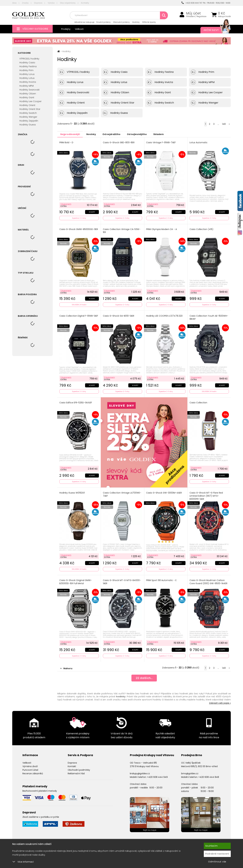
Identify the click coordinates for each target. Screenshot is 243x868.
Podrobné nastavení (217, 854)
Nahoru (66, 666)
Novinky (95, 134)
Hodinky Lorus (27, 74)
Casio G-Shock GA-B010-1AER (119, 315)
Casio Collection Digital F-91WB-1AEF (79, 315)
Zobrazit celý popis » (220, 701)
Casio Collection (199, 401)
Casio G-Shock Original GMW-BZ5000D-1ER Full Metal (76, 580)
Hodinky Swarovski (29, 90)
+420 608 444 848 (209, 774)
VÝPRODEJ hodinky (29, 59)
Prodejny (66, 29)
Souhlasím (212, 846)
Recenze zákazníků (33, 771)
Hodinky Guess (28, 125)
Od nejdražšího (117, 134)
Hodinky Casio (27, 63)
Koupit (92, 211)
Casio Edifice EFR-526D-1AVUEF (76, 401)
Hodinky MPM (27, 86)
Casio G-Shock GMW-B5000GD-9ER (79, 229)
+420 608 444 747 (192, 3)
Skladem (169, 134)
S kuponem (66, 203)
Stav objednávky (68, 3)
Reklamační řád (76, 771)
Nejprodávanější (71, 134)
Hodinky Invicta (28, 82)
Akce (14, 3)
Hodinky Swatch (28, 113)
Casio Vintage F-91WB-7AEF (161, 142)
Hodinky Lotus (27, 78)
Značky (25, 3)
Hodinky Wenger (28, 117)
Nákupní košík (224, 16)
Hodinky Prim (26, 70)
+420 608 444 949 (157, 774)
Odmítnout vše (217, 862)
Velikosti (79, 29)
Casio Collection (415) (202, 229)
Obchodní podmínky (79, 767)
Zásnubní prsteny (121, 22)
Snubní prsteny (103, 22)
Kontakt (72, 764)
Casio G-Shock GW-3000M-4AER (164, 491)
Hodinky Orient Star (30, 109)
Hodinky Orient (27, 105)
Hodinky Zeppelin (29, 121)
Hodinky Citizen (28, 94)
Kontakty (85, 3)
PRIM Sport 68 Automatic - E (162, 578)
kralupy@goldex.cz (140, 771)
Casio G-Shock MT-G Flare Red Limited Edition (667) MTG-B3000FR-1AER (206, 494)
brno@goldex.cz (190, 771)
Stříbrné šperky (149, 22)
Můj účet (193, 13)
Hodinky (136, 22)
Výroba (51, 3)
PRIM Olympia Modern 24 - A (162, 229)
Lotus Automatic (199, 142)
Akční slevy (214, 30)
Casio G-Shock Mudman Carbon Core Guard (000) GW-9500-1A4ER (209, 580)
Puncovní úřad (30, 767)
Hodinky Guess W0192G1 (72, 491)
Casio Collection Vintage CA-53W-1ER (122, 230)
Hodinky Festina (28, 66)
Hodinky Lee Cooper (30, 101)
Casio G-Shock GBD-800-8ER (119, 142)
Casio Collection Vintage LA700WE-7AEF (122, 493)
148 (224, 124)
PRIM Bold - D (66, 142)
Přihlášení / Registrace (196, 16)
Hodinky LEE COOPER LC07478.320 (165, 315)
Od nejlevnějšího (145, 134)
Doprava (38, 3)
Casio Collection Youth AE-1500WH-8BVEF (209, 316)
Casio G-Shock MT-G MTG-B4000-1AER (122, 580)
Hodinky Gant (27, 97)
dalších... (144, 676)
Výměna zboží (30, 764)
